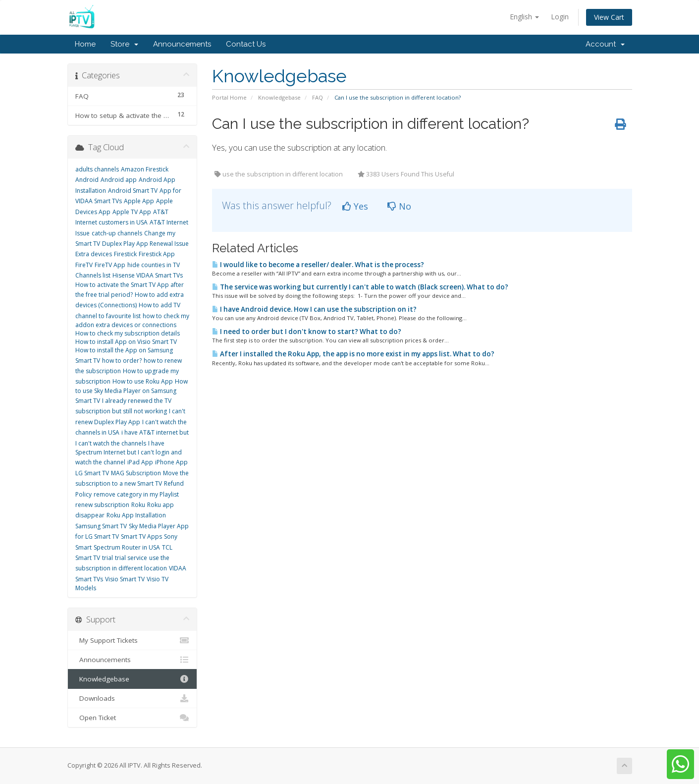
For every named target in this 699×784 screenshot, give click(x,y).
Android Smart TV (133, 191)
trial (108, 558)
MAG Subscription (136, 473)
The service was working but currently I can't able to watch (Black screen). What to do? (360, 287)
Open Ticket (133, 718)
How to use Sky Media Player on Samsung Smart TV (132, 391)
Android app (119, 180)
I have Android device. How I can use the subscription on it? (314, 309)
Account (605, 44)
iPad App (140, 462)
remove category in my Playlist (136, 494)
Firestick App (157, 254)
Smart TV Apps (141, 536)
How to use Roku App (143, 381)
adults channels (97, 169)
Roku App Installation (136, 515)
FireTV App (110, 265)
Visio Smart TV (125, 579)
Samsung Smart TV (101, 526)
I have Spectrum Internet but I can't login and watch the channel (129, 453)
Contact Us (246, 44)
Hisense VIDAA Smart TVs (148, 275)
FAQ (318, 97)
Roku (138, 505)
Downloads (133, 698)
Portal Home (229, 97)
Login (560, 17)
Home (85, 44)
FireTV (84, 265)
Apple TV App (132, 212)
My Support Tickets (133, 640)
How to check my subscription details (128, 333)
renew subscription (102, 505)
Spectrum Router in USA (127, 547)
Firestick (125, 254)
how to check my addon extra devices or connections (132, 320)
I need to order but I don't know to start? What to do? (307, 332)
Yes (355, 206)
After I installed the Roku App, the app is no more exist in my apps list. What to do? (353, 354)
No (399, 206)
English (524, 17)
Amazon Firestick (145, 169)
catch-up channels (117, 233)
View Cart (609, 17)
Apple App (139, 201)
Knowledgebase (279, 97)
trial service (131, 558)
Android (87, 180)
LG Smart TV (92, 473)
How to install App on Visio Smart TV (126, 342)
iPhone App (171, 462)
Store (124, 44)
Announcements (182, 44)
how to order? (122, 361)
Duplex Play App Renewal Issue (145, 244)
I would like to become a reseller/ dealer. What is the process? (318, 265)
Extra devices (94, 254)
